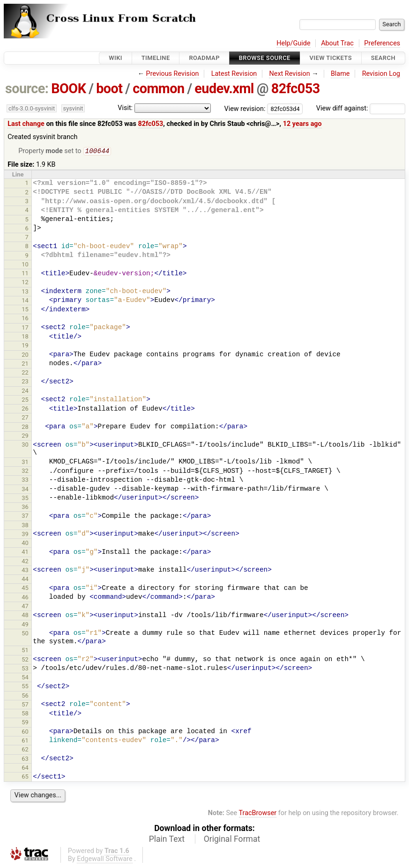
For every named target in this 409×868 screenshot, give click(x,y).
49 (25, 625)
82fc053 (296, 88)
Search (383, 58)
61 (25, 741)
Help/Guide (293, 43)
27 (25, 418)
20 (25, 356)
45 (25, 589)
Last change (26, 124)
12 (25, 283)
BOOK (68, 88)
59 (25, 723)
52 (25, 660)
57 (25, 705)
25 (25, 401)
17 (25, 328)
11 (25, 274)
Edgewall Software (105, 860)
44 (25, 580)
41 (25, 553)
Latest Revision (234, 74)
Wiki (115, 58)
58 (25, 714)
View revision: (245, 108)
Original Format (232, 840)
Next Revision (289, 74)
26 (25, 409)
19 (25, 346)
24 (25, 392)
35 (25, 499)
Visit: (125, 108)
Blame (340, 74)
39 (25, 535)
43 (25, 571)
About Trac (337, 43)
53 (25, 669)
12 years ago (302, 124)
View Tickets (331, 58)
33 (25, 481)
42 (25, 562)
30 (25, 445)
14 (25, 301)
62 (25, 750)
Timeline (156, 58)
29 (25, 437)
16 (25, 319)
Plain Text (167, 840)
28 (25, 428)
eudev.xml (224, 88)
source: (27, 88)
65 (25, 777)
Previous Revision (173, 74)
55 (25, 687)
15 (25, 310)
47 (25, 607)
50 (25, 634)
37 (25, 517)
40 (25, 544)
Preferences (382, 43)
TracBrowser (258, 814)
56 (25, 696)
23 (25, 382)
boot (109, 88)
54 (25, 678)
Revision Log (381, 74)
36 (25, 508)
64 (25, 769)
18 (25, 337)
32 (25, 472)
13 (25, 292)
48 (25, 616)
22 (25, 373)
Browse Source (265, 58)
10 (25, 265)
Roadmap (204, 58)
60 (25, 732)
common (158, 88)
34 (25, 490)
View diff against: (361, 108)
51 (25, 651)
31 (25, 463)
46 (25, 598)
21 (25, 364)
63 (25, 760)
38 (25, 526)
